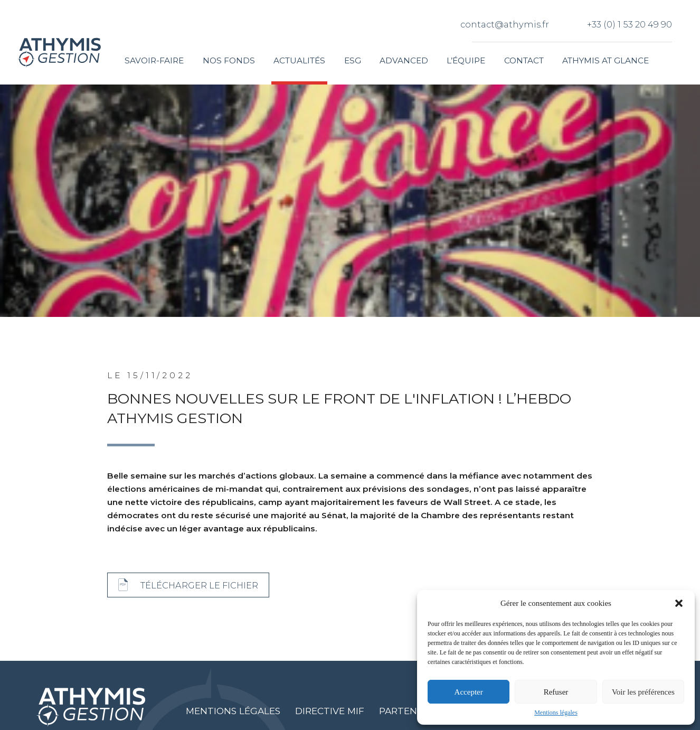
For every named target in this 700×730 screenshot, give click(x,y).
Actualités (299, 60)
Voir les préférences (643, 692)
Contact (524, 60)
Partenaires (411, 711)
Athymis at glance (606, 60)
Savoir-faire (154, 60)
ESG (353, 60)
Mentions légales (556, 713)
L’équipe (466, 60)
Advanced (404, 60)
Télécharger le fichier (199, 585)
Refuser (556, 692)
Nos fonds (229, 60)
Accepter (469, 692)
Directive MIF (330, 711)
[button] (679, 603)
